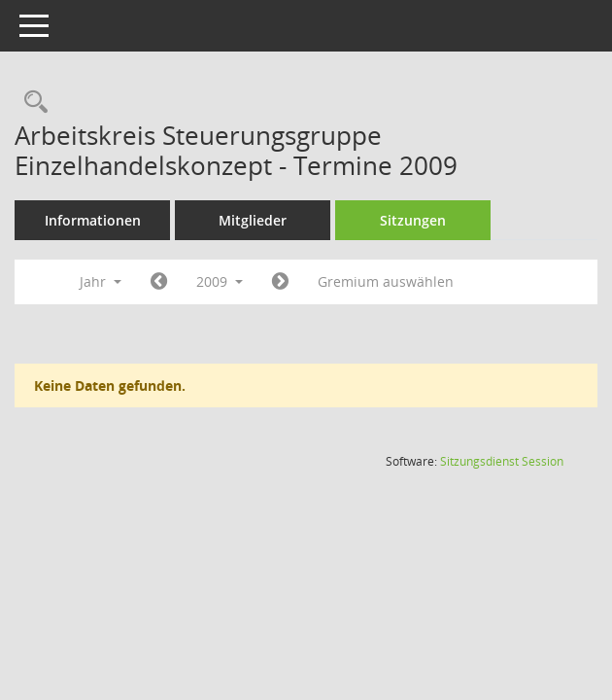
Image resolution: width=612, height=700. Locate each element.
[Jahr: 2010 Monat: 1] (280, 282)
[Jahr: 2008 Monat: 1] (159, 282)
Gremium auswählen (386, 281)
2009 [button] (220, 281)
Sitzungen (413, 220)
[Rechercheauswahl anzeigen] (31, 103)
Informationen (93, 220)
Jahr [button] (101, 281)
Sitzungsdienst (502, 461)
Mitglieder (253, 220)
